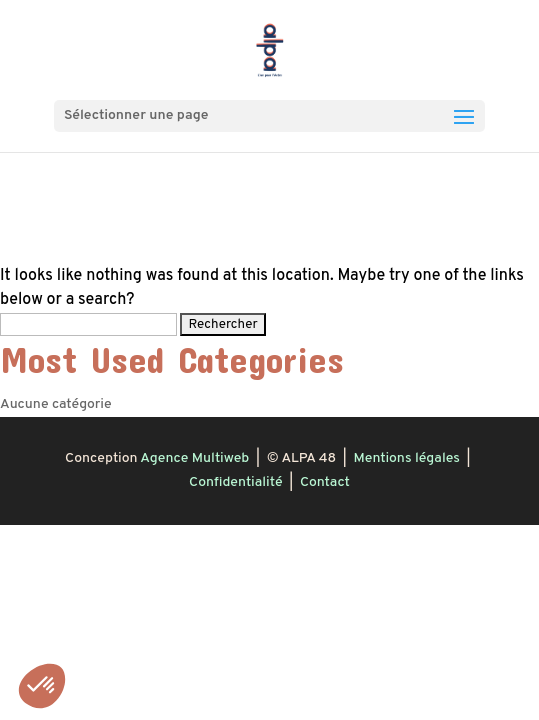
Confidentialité (235, 482)
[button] (42, 686)
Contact (325, 482)
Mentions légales (407, 458)
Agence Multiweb (194, 458)
